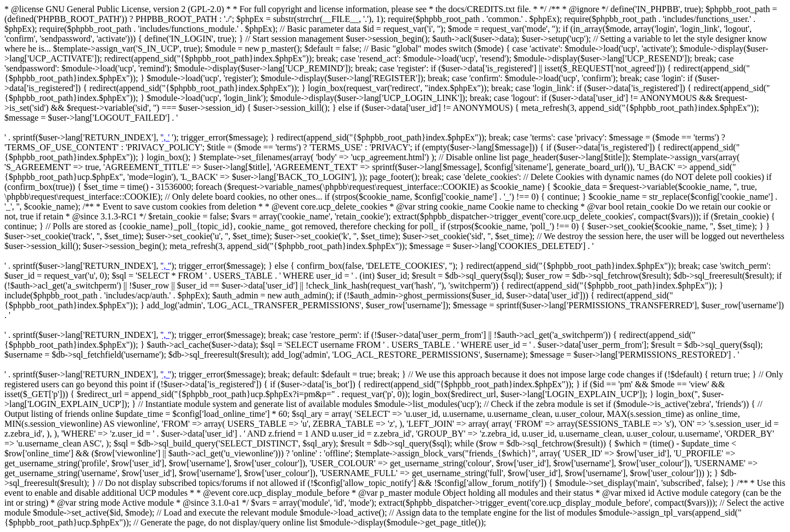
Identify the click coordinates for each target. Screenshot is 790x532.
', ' (166, 137)
